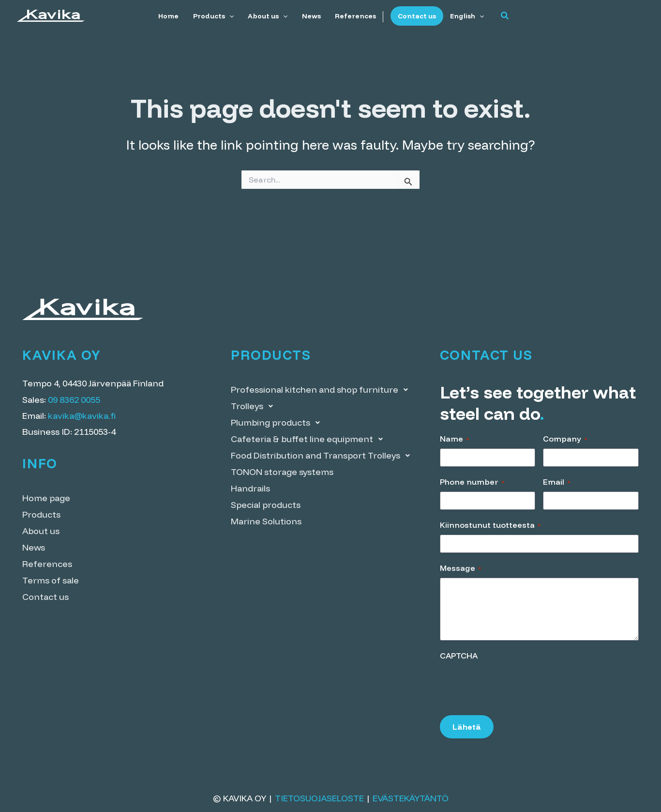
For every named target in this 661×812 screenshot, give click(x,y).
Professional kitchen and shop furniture (322, 390)
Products (215, 16)
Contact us (415, 16)
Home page (46, 498)
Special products (266, 505)
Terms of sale (51, 580)
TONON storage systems (282, 472)
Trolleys (255, 406)
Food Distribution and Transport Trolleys (323, 456)
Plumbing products (278, 423)
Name (455, 439)
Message (461, 568)
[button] (502, 16)
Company (565, 439)
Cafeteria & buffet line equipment (309, 439)
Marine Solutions (266, 521)
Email (557, 482)
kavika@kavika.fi (82, 416)
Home (172, 16)
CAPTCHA (459, 656)
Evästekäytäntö (411, 798)
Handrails (250, 488)
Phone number (472, 482)
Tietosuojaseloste (319, 798)
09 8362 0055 (74, 400)
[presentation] (513, 685)
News (311, 16)
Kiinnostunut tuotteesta (490, 525)
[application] (231, 16)
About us (269, 16)
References (354, 16)
